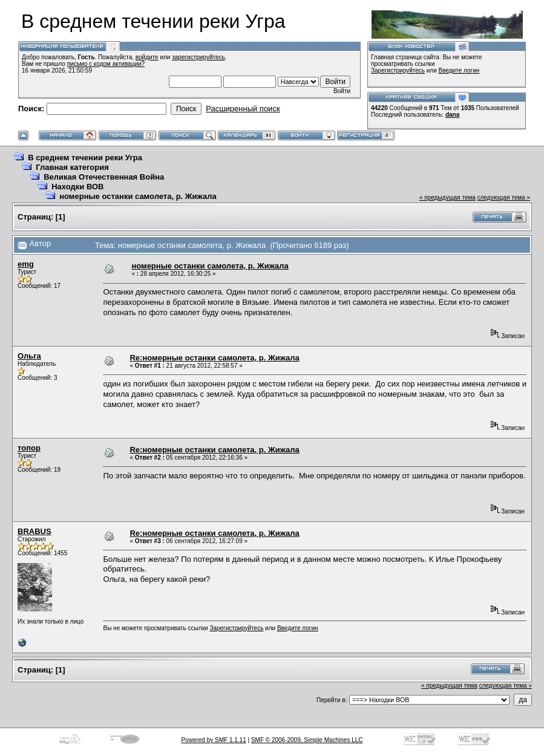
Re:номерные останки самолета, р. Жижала (214, 358)
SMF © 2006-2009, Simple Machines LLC (307, 740)
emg (26, 264)
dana (452, 115)
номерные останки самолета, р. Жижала (138, 196)
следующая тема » (504, 197)
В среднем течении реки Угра (85, 158)
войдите (147, 57)
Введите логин (459, 70)
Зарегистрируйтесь (398, 70)
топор (29, 448)
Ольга (29, 356)
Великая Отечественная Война (104, 177)
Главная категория (72, 167)
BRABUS (34, 531)
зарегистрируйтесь (198, 57)
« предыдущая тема (447, 197)
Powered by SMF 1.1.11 (213, 740)
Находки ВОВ (77, 187)
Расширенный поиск (243, 109)
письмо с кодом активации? (106, 64)
